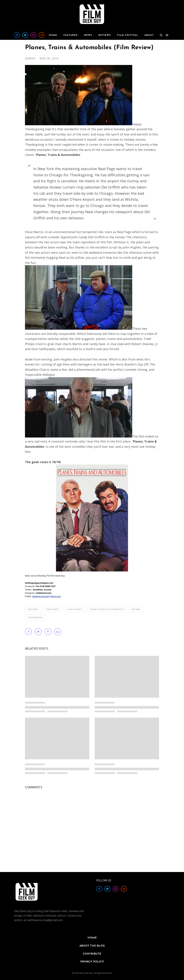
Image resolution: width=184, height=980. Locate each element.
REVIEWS (136, 609)
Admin (30, 58)
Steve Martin (35, 617)
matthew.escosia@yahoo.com (47, 596)
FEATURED (33, 609)
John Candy (53, 609)
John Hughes (75, 609)
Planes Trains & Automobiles (107, 609)
